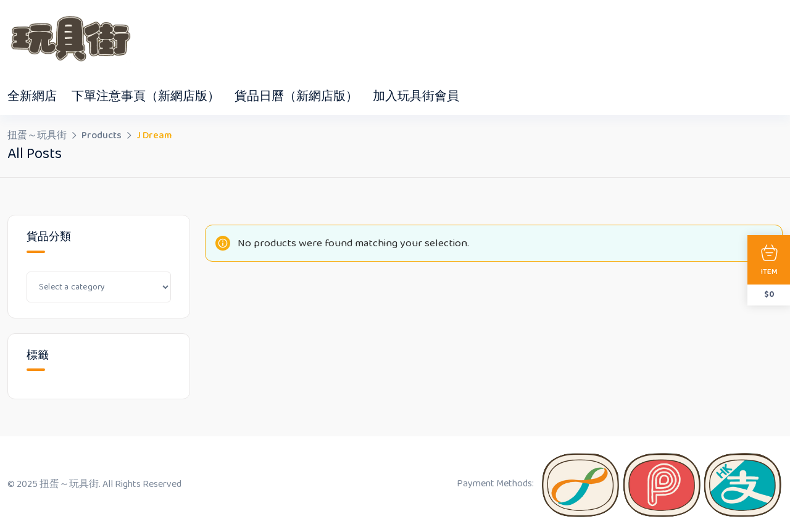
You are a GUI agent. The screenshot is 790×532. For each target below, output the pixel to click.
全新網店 (32, 96)
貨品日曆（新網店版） (296, 96)
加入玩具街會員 (416, 96)
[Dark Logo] (69, 39)
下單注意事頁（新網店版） (146, 96)
